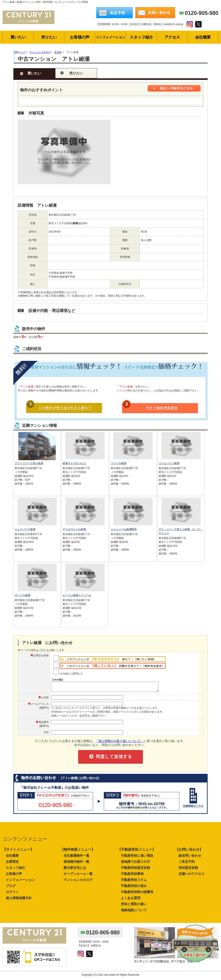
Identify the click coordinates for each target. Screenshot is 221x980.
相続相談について (134, 912)
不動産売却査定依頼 (135, 870)
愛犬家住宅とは (75, 870)
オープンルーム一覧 (78, 876)
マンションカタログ (78, 882)
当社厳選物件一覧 (76, 857)
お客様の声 (14, 876)
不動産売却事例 (132, 876)
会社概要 (12, 857)
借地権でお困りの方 (135, 864)
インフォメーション (20, 882)
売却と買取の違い (134, 906)
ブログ (11, 888)
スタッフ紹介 (16, 870)
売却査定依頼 (188, 870)
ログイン (12, 894)
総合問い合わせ (190, 857)
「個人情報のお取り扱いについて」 (120, 743)
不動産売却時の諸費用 (137, 894)
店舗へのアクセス (191, 876)
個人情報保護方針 (19, 900)
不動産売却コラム (134, 882)
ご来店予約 (187, 864)
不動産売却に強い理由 (137, 857)
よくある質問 (131, 900)
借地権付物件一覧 (76, 864)
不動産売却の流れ (134, 888)
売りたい (76, 73)
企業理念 (12, 864)
